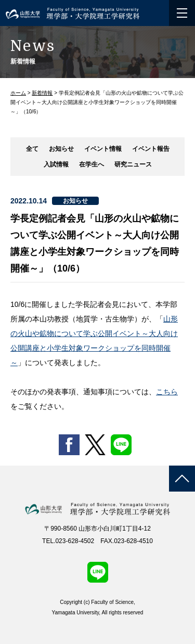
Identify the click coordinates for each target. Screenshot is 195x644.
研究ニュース (133, 164)
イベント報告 (151, 149)
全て (32, 149)
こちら (167, 392)
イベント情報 (103, 149)
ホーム (18, 93)
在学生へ (92, 164)
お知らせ (61, 149)
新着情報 (42, 93)
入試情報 (56, 164)
